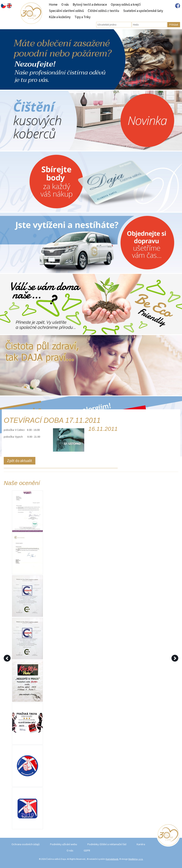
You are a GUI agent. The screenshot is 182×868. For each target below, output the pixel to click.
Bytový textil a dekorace (90, 4)
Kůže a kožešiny (60, 17)
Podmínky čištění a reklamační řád (107, 844)
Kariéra (141, 844)
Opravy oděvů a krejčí (126, 4)
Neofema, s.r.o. (136, 859)
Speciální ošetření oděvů (66, 11)
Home (53, 4)
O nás (65, 4)
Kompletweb (112, 859)
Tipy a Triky (82, 17)
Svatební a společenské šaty (143, 11)
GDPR (87, 850)
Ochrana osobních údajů (26, 844)
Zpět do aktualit (20, 461)
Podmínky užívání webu (64, 844)
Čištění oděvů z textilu (104, 11)
